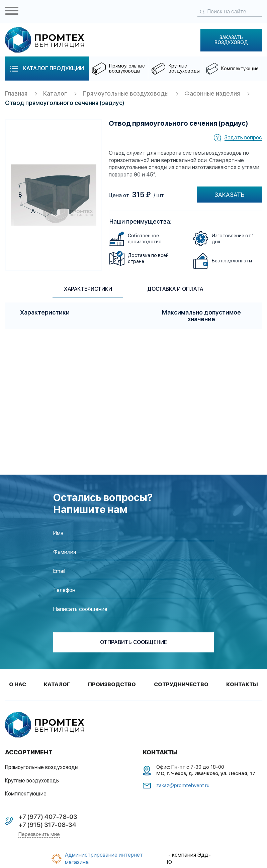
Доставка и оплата (176, 289)
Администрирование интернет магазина (104, 859)
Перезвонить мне (39, 835)
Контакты (242, 685)
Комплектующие (26, 794)
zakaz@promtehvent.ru (183, 786)
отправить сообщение (133, 643)
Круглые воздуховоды (32, 781)
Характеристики (87, 289)
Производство (112, 685)
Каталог (55, 94)
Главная (16, 94)
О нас (18, 685)
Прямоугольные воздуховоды (126, 94)
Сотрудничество (181, 685)
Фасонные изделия (213, 94)
